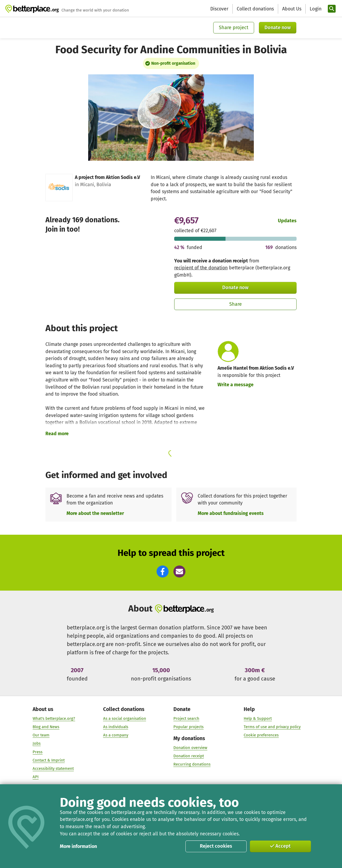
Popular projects (189, 727)
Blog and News (46, 727)
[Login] (315, 9)
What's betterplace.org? (54, 719)
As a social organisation (125, 719)
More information (78, 846)
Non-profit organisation (173, 63)
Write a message (236, 385)
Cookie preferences (261, 735)
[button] (163, 571)
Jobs (37, 744)
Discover (219, 9)
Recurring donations (192, 764)
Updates (287, 221)
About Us (292, 9)
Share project (234, 28)
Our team (41, 735)
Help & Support (258, 719)
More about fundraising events (231, 513)
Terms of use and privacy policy (272, 727)
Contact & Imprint (49, 760)
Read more (57, 434)
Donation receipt (189, 756)
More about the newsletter (95, 513)
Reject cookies (216, 846)
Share (236, 304)
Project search (186, 719)
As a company (116, 735)
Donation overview (190, 748)
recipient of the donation (201, 268)
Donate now (278, 28)
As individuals (116, 727)
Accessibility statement (53, 769)
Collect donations (255, 9)
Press (38, 752)
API (36, 777)
